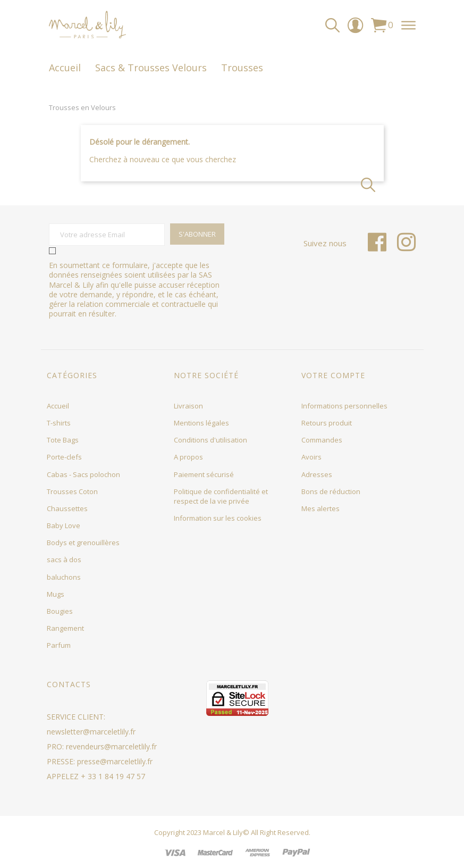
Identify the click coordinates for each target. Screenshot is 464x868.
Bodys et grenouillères (83, 542)
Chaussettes (67, 508)
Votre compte (333, 375)
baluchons (64, 577)
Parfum (59, 645)
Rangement (65, 628)
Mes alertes (320, 508)
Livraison (188, 406)
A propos (188, 457)
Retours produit (327, 423)
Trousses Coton (72, 491)
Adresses (317, 474)
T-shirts (59, 423)
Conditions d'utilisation (210, 440)
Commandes (322, 440)
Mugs (56, 594)
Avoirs (311, 457)
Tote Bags (63, 440)
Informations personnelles (344, 406)
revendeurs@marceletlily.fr (111, 746)
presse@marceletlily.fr (115, 761)
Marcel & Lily (223, 832)
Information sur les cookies (218, 518)
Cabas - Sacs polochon (83, 474)
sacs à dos (64, 560)
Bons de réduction (331, 491)
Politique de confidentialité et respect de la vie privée (221, 496)
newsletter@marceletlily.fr (91, 732)
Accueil (58, 406)
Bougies (60, 611)
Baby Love (64, 525)
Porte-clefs (64, 457)
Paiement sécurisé (204, 474)
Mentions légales (201, 423)
